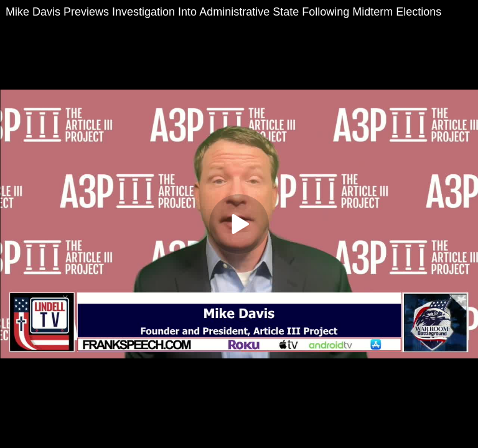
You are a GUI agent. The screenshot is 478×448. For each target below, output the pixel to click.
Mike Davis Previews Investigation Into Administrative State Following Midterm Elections (223, 12)
